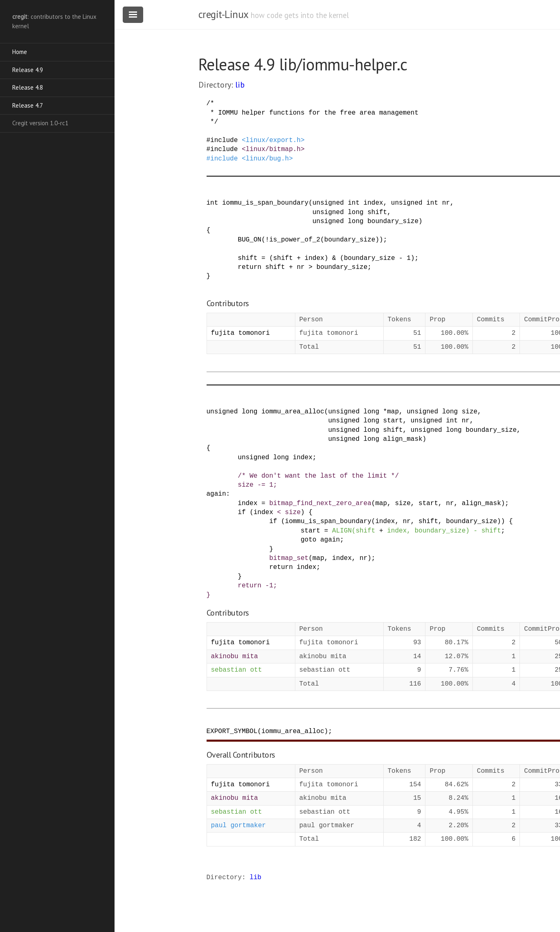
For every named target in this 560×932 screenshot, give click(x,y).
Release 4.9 (28, 70)
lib (240, 85)
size (470, 412)
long (355, 212)
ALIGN (342, 531)
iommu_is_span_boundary (265, 203)
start (393, 421)
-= (261, 485)
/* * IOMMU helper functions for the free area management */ (313, 113)
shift (377, 212)
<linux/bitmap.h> (273, 149)
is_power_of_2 (295, 240)
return (250, 267)
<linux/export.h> (273, 140)
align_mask (403, 439)
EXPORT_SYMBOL (232, 731)
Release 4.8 (28, 87)
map (393, 412)
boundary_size (393, 221)
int (213, 203)
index (373, 203)
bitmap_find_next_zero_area (320, 503)
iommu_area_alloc (293, 412)
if (242, 512)
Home (20, 52)
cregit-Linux (223, 14)
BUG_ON (250, 240)
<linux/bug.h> (267, 159)
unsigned (328, 203)
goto (308, 540)
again (216, 494)
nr (446, 203)
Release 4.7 (28, 105)
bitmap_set (289, 558)
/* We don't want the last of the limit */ (318, 476)
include (224, 140)
